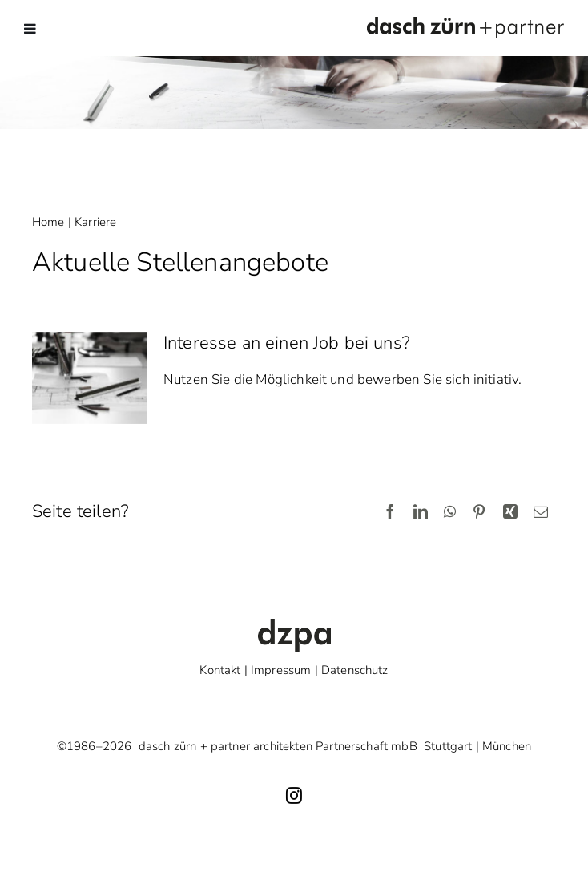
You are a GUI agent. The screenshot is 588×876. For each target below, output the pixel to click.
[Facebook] (390, 513)
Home (48, 222)
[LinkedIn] (421, 513)
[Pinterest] (479, 513)
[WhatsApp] (450, 513)
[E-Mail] (541, 513)
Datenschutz (355, 670)
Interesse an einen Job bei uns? (287, 343)
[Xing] (510, 513)
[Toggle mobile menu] (31, 28)
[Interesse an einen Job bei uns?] (90, 378)
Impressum (281, 670)
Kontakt (220, 670)
